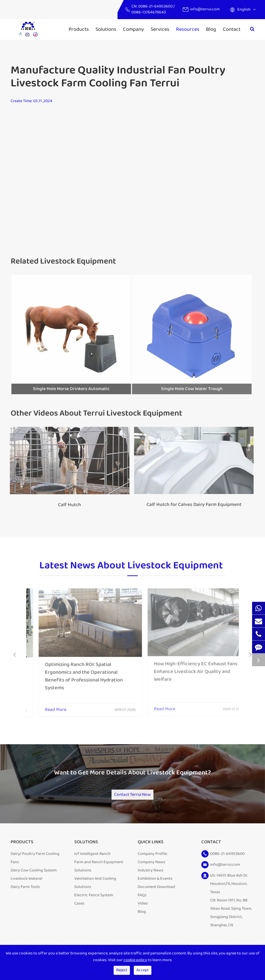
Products (79, 29)
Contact (232, 29)
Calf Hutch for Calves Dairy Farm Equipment (191, 505)
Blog (211, 29)
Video (143, 909)
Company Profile (152, 859)
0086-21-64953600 (156, 6)
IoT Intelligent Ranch (92, 859)
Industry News (150, 876)
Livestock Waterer (27, 884)
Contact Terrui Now (132, 797)
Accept (143, 970)
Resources (188, 29)
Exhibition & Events (155, 884)
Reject (122, 970)
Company (133, 29)
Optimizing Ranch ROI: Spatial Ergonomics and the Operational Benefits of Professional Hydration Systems (72, 672)
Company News (151, 868)
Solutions (106, 29)
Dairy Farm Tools (25, 892)
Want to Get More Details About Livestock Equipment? (132, 777)
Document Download (156, 892)
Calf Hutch (66, 505)
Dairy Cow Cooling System (34, 876)
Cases (79, 909)
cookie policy (135, 960)
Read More (43, 706)
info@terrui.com (205, 9)
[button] (15, 655)
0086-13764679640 (149, 12)
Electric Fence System (94, 901)
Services (160, 29)
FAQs (142, 901)
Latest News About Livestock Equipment (131, 568)
